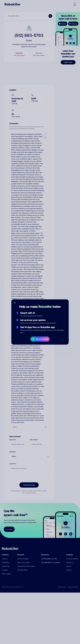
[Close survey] (15, 303)
